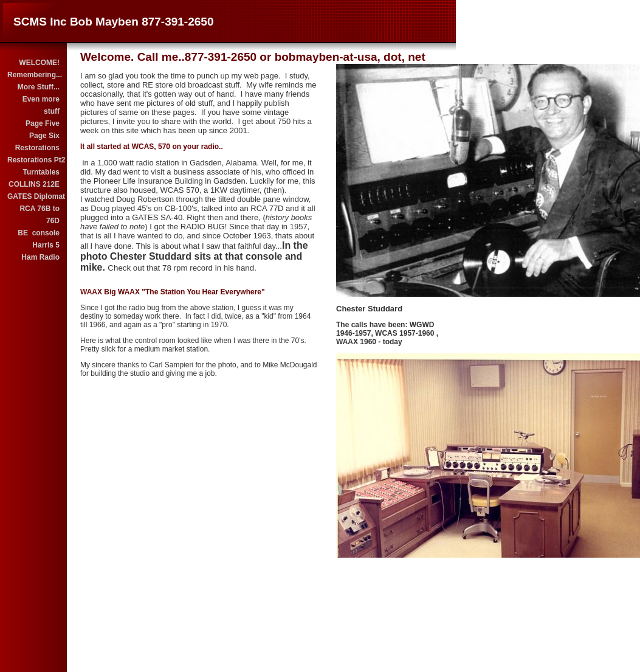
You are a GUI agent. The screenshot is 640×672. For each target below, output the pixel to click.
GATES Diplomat (34, 196)
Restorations (37, 148)
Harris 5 (46, 245)
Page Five (43, 123)
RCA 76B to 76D (40, 215)
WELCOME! (39, 63)
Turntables (41, 172)
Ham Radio (40, 257)
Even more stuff (41, 105)
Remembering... (34, 75)
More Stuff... (39, 87)
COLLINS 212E (34, 184)
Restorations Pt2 (34, 160)
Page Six (44, 136)
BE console (39, 233)
